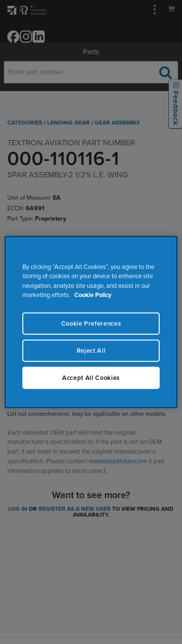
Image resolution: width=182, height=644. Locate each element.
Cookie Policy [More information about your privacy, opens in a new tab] (93, 295)
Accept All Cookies (91, 378)
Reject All (91, 350)
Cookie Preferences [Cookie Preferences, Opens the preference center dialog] (91, 323)
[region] (91, 322)
